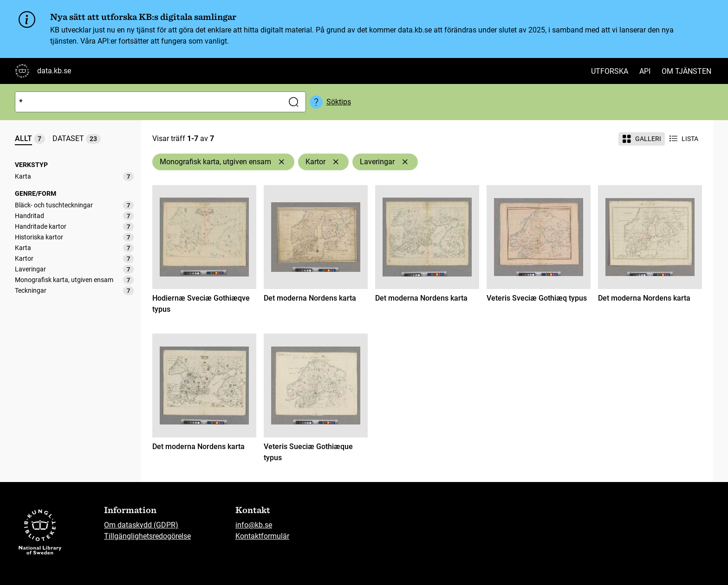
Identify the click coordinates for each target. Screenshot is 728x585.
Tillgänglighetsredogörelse (147, 536)
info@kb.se (254, 525)
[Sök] (147, 102)
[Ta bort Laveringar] (405, 162)
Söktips (339, 102)
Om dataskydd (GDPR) (141, 525)
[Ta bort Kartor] (336, 162)
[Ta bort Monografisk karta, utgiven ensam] (281, 162)
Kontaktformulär (262, 536)
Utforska (610, 71)
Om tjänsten (686, 71)
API (645, 71)
